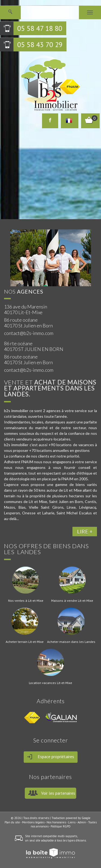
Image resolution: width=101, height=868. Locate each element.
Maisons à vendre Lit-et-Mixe (72, 601)
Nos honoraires (56, 822)
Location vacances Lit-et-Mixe (50, 683)
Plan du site (12, 822)
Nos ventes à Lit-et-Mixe (26, 601)
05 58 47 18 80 (40, 28)
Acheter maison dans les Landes (71, 642)
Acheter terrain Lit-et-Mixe (25, 642)
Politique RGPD (61, 826)
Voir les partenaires (58, 793)
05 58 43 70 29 (40, 45)
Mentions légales (33, 822)
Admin (82, 822)
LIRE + (85, 532)
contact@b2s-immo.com (29, 333)
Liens (72, 822)
